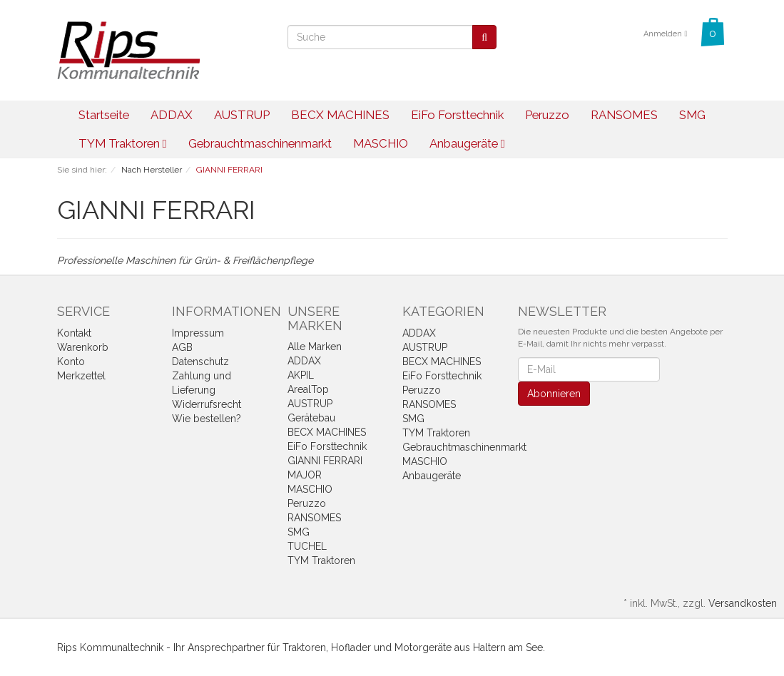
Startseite (104, 115)
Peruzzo (547, 115)
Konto (71, 362)
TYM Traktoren (123, 143)
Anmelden (665, 34)
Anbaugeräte (467, 143)
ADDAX (172, 115)
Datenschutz (200, 362)
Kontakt (74, 333)
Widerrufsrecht (207, 404)
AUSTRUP (242, 115)
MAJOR (305, 475)
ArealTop (308, 389)
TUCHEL (307, 546)
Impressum (198, 333)
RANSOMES (624, 115)
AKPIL (301, 375)
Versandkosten (743, 603)
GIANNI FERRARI (325, 461)
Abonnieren (554, 394)
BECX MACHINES (340, 115)
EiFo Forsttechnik (457, 115)
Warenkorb (83, 347)
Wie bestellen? (207, 419)
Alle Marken (315, 347)
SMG (692, 115)
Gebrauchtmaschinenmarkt (260, 143)
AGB (182, 347)
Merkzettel (81, 376)
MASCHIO (381, 143)
